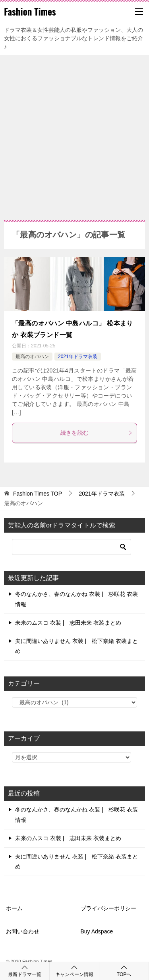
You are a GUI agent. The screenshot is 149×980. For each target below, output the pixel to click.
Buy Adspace (97, 931)
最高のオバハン (32, 357)
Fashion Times (30, 12)
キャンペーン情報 (74, 971)
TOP (38, 494)
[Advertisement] (74, 134)
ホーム (14, 908)
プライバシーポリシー (108, 908)
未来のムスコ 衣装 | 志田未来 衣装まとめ (68, 623)
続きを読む (97, 433)
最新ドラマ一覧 (25, 971)
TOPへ (124, 971)
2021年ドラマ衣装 (78, 357)
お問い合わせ (23, 931)
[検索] (72, 547)
